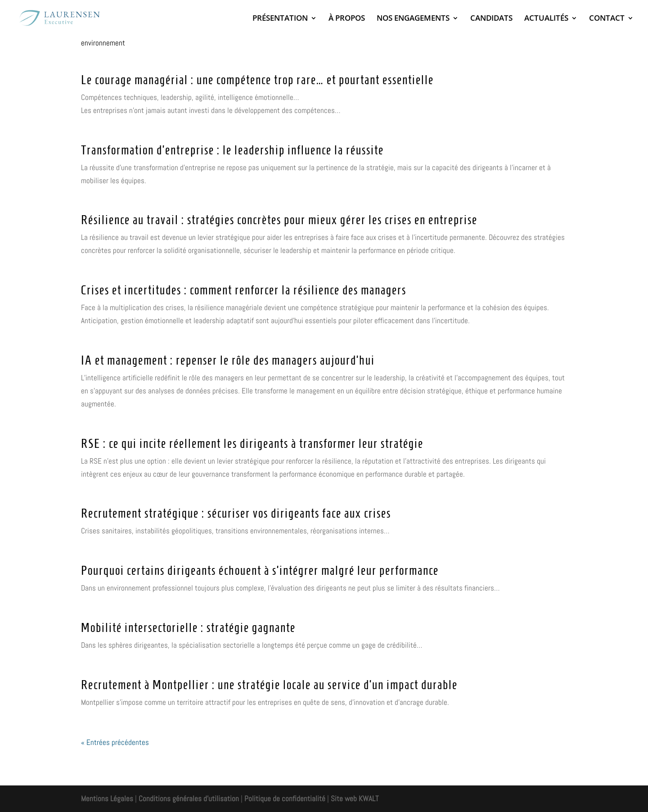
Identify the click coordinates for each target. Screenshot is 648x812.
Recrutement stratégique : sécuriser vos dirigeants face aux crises (236, 513)
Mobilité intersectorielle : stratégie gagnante (188, 628)
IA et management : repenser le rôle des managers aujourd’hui (228, 360)
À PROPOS (347, 19)
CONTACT (607, 19)
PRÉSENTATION (280, 19)
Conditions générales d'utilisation (188, 798)
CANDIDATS (491, 19)
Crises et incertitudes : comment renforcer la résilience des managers (244, 290)
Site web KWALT (355, 798)
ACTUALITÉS (546, 19)
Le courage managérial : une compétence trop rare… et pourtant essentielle (257, 80)
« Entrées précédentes (115, 742)
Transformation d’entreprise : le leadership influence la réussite (232, 150)
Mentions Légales (107, 798)
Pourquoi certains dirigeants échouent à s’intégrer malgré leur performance (260, 571)
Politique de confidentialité (285, 798)
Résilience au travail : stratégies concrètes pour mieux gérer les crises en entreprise (279, 220)
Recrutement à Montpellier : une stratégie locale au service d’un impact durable (269, 685)
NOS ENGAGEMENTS (413, 19)
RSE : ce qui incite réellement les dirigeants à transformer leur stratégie (252, 444)
